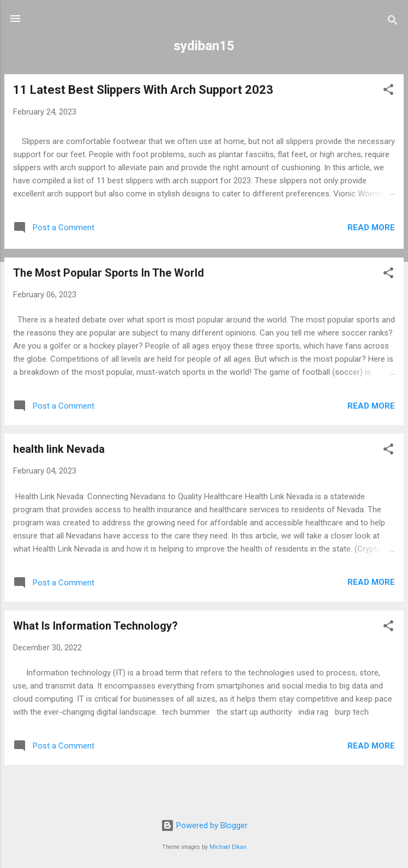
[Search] (393, 22)
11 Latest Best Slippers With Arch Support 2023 (143, 90)
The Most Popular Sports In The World (109, 273)
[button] (388, 91)
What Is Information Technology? (95, 626)
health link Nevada (59, 449)
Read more (371, 228)
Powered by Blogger (204, 825)
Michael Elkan (228, 847)
